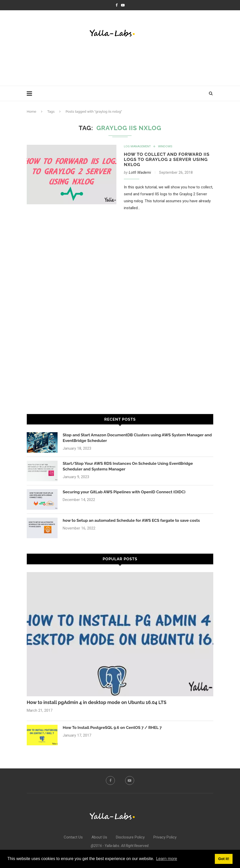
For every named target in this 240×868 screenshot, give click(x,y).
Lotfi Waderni (140, 173)
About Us (99, 838)
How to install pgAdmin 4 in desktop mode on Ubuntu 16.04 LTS (96, 703)
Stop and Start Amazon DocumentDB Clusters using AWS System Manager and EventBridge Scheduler (135, 439)
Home (31, 112)
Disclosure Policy (130, 838)
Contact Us (73, 838)
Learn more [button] (167, 859)
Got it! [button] (224, 859)
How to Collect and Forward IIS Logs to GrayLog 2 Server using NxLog (165, 160)
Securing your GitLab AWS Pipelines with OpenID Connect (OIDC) (126, 493)
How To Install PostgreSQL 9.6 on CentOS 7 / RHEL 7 (114, 728)
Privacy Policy (165, 838)
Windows (166, 147)
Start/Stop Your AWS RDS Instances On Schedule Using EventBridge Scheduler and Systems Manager (130, 467)
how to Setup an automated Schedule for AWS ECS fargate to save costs (133, 521)
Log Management (138, 147)
